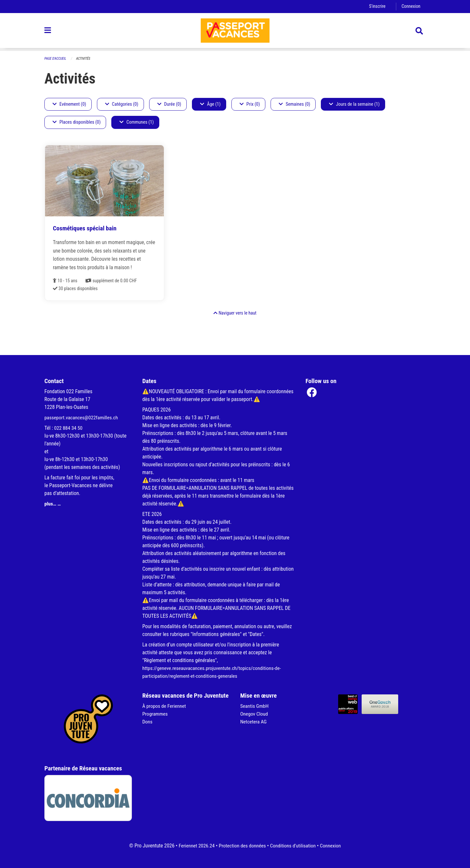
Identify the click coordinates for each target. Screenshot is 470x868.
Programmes (156, 714)
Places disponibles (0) (77, 123)
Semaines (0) (294, 104)
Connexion (411, 6)
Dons (148, 722)
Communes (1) (137, 123)
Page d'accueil (56, 59)
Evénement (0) (69, 104)
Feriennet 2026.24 (195, 846)
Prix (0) (250, 104)
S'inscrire (376, 6)
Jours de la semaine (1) (354, 104)
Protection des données (242, 846)
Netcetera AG (254, 722)
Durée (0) (169, 104)
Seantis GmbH (255, 706)
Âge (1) (210, 104)
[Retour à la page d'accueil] (235, 32)
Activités (84, 59)
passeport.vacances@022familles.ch (82, 418)
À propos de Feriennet (165, 706)
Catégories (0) (122, 104)
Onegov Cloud (255, 714)
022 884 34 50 (69, 428)
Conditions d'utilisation (294, 846)
